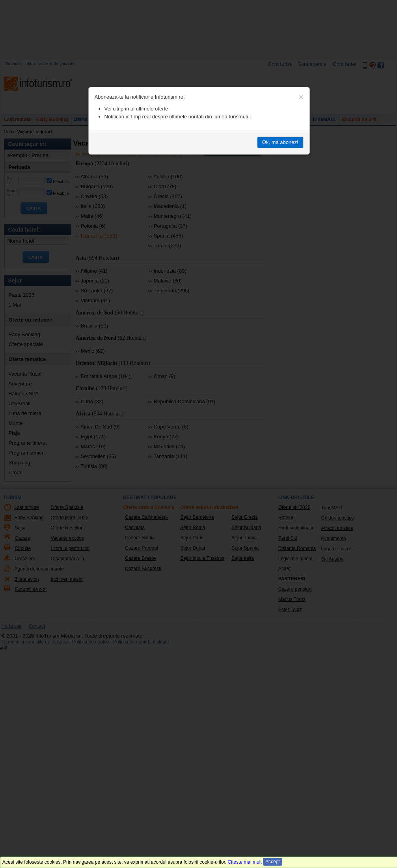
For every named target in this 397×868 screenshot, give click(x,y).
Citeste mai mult (245, 862)
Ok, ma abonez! (280, 142)
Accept (273, 862)
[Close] (301, 97)
